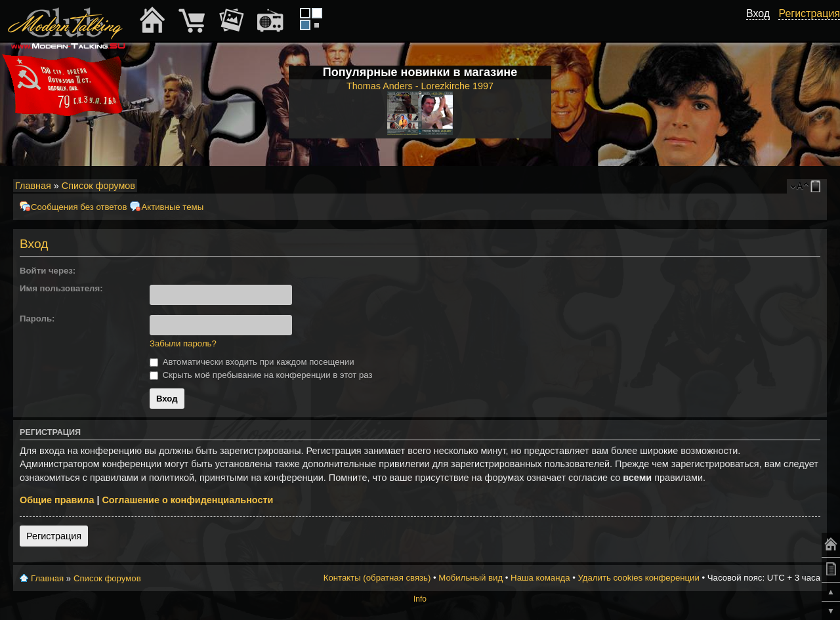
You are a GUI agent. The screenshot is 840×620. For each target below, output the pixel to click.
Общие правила (57, 500)
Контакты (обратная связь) (377, 578)
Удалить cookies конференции (638, 578)
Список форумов (98, 186)
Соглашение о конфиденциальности (187, 500)
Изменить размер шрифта (800, 186)
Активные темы (172, 207)
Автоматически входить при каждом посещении (252, 362)
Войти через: (48, 271)
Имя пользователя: (61, 288)
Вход (758, 13)
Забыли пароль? (183, 343)
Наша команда (540, 578)
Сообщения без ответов (79, 207)
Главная (33, 186)
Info (420, 599)
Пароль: (37, 319)
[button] (155, 271)
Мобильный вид (818, 186)
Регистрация (54, 536)
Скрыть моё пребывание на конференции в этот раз (261, 375)
